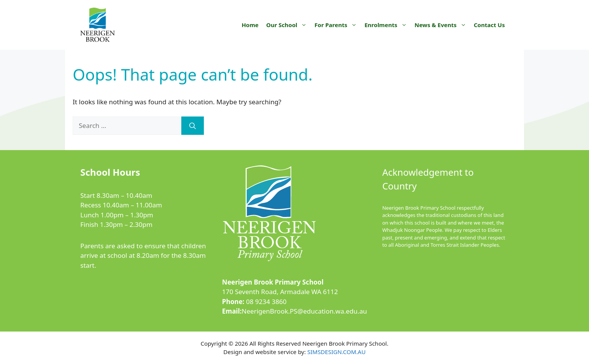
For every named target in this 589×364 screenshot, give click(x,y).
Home (250, 25)
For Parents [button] (338, 25)
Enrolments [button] (388, 25)
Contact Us (489, 25)
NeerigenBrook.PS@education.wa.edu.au (304, 311)
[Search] (193, 126)
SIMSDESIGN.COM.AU (336, 352)
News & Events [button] (442, 25)
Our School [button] (288, 25)
